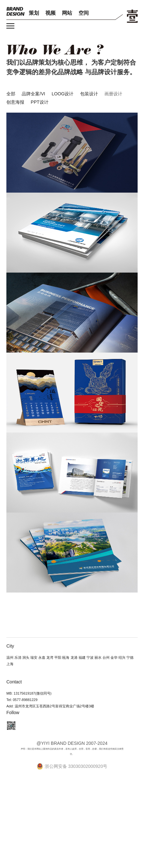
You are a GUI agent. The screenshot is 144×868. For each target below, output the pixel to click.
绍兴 (122, 657)
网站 (67, 13)
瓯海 (66, 657)
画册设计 (113, 94)
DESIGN (15, 11)
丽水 (98, 657)
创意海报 (15, 102)
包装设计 (89, 94)
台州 (106, 657)
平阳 (58, 657)
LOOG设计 (63, 94)
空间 (84, 13)
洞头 (26, 657)
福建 (82, 657)
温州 (10, 657)
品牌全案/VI (33, 94)
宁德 (130, 657)
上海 (10, 664)
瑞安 (34, 657)
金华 (114, 657)
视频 (50, 13)
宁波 (90, 657)
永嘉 (42, 657)
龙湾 (50, 657)
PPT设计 (39, 102)
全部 (11, 94)
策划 (34, 13)
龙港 (74, 657)
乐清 (18, 657)
